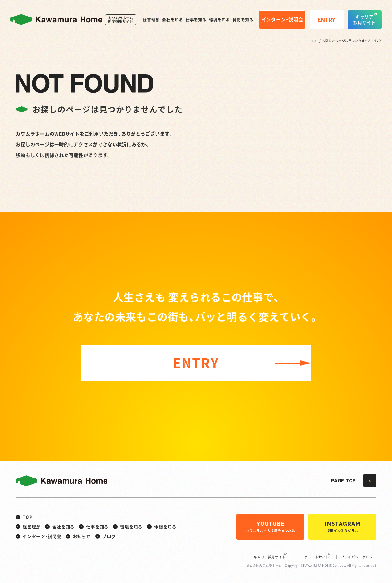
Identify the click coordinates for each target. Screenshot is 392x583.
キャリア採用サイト (269, 557)
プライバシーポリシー (359, 557)
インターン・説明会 (42, 536)
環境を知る (220, 20)
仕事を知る (196, 20)
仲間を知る (243, 20)
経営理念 (151, 20)
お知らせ (82, 536)
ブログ (109, 536)
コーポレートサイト (313, 557)
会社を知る (172, 20)
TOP (315, 41)
